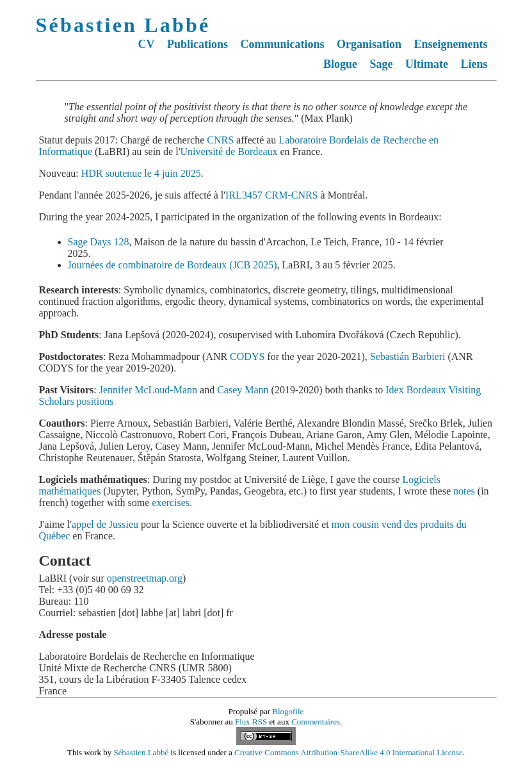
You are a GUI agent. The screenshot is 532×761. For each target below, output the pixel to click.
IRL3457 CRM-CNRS (271, 195)
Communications (282, 44)
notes (464, 491)
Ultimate (427, 64)
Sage (382, 64)
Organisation (369, 44)
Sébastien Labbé (123, 25)
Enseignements (450, 44)
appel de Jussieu (105, 524)
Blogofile (288, 711)
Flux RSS (251, 722)
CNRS (220, 140)
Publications (197, 44)
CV (146, 44)
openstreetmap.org (145, 578)
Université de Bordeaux (229, 151)
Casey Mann (243, 390)
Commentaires (316, 722)
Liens (474, 64)
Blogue (340, 64)
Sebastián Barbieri (408, 356)
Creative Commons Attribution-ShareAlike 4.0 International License (349, 752)
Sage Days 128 (99, 242)
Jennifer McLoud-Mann (148, 390)
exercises (171, 503)
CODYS (247, 356)
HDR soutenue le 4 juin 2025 (141, 173)
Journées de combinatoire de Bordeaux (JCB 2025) (173, 265)
